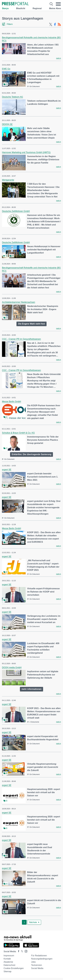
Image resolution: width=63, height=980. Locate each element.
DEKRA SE (7, 124)
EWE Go (6, 69)
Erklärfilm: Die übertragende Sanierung (31, 454)
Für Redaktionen (39, 956)
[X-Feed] (51, 25)
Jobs (33, 962)
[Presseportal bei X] (21, 951)
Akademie (8, 962)
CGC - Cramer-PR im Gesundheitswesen (21, 339)
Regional (37, 8)
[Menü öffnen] (58, 4)
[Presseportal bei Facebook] (18, 951)
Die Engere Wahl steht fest (31, 324)
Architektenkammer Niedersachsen (19, 302)
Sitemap (8, 971)
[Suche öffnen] (51, 4)
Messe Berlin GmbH (11, 402)
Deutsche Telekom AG (12, 97)
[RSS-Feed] (59, 25)
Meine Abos (55, 8)
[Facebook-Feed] (55, 25)
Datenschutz (10, 965)
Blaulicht (21, 8)
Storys (5, 8)
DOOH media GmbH (12, 667)
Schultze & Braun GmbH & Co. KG (18, 433)
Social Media (37, 968)
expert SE (7, 470)
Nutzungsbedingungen (42, 959)
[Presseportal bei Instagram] (25, 951)
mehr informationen (31, 689)
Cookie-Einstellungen (14, 968)
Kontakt (7, 959)
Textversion (36, 965)
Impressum (9, 956)
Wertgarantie (8, 180)
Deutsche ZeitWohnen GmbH (16, 211)
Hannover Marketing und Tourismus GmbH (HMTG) (26, 152)
